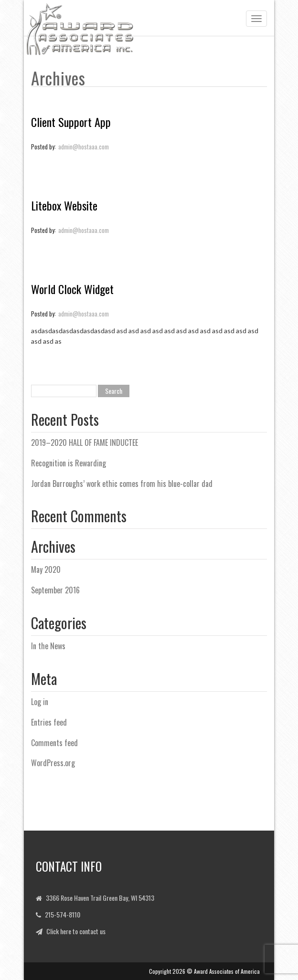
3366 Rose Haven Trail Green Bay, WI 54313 (100, 898)
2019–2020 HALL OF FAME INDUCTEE (85, 443)
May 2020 (46, 569)
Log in (40, 702)
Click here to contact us (76, 931)
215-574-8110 (63, 914)
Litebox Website (64, 205)
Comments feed (54, 743)
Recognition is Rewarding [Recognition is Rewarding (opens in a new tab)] (69, 463)
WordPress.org (53, 763)
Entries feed (49, 722)
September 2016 (55, 590)
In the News (48, 646)
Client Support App (71, 122)
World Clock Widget (72, 289)
